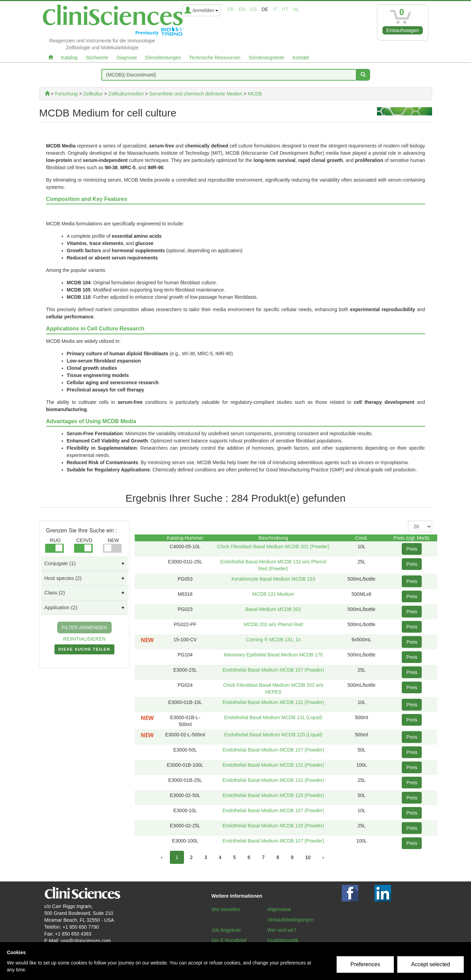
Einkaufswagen (403, 30)
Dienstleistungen (163, 58)
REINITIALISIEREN (84, 639)
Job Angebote (226, 930)
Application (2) (61, 607)
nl (296, 9)
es (253, 9)
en (242, 9)
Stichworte (97, 58)
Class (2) (55, 593)
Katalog (69, 58)
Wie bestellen (226, 909)
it (275, 9)
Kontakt (301, 58)
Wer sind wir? (282, 930)
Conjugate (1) (60, 563)
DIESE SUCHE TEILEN (84, 651)
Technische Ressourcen (215, 58)
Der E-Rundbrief (229, 940)
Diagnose (127, 58)
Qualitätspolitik (283, 940)
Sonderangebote (267, 58)
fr (231, 9)
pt (285, 9)
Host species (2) (63, 578)
